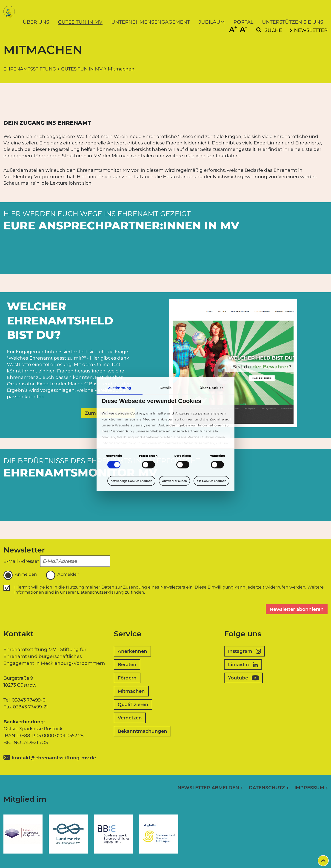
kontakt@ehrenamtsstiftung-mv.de (54, 758)
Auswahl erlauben (174, 481)
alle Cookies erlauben (211, 481)
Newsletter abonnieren (297, 609)
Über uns (36, 22)
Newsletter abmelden (208, 788)
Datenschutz (267, 788)
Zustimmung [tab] (120, 388)
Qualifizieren (133, 705)
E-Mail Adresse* (21, 561)
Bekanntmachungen (142, 731)
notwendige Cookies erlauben (131, 481)
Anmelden (20, 575)
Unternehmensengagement (151, 22)
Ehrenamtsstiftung (30, 69)
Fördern (127, 678)
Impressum (309, 788)
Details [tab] (166, 388)
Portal (243, 22)
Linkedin (243, 665)
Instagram (244, 651)
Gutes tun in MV (80, 22)
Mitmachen (131, 691)
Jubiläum (212, 22)
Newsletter (309, 30)
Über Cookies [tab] (211, 388)
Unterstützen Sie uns (293, 22)
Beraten (127, 665)
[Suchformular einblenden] (269, 30)
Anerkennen (132, 651)
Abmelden (63, 575)
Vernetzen (130, 718)
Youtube (243, 678)
